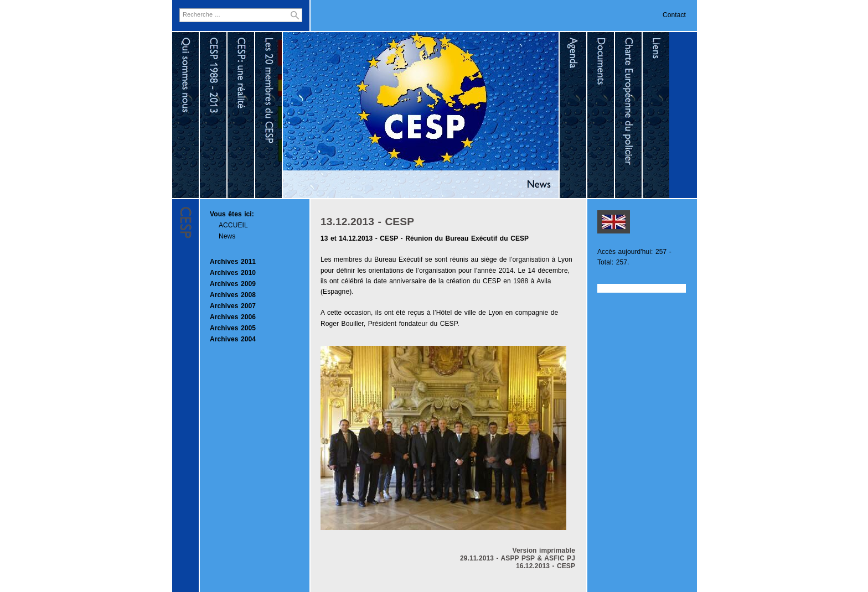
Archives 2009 (233, 284)
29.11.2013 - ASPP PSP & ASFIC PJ (518, 558)
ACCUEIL (233, 225)
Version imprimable (544, 551)
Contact (674, 15)
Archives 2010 (233, 273)
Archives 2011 (233, 262)
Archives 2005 (233, 328)
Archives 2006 (233, 317)
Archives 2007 (233, 306)
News (227, 236)
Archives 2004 (233, 339)
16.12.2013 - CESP (546, 566)
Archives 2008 (233, 295)
